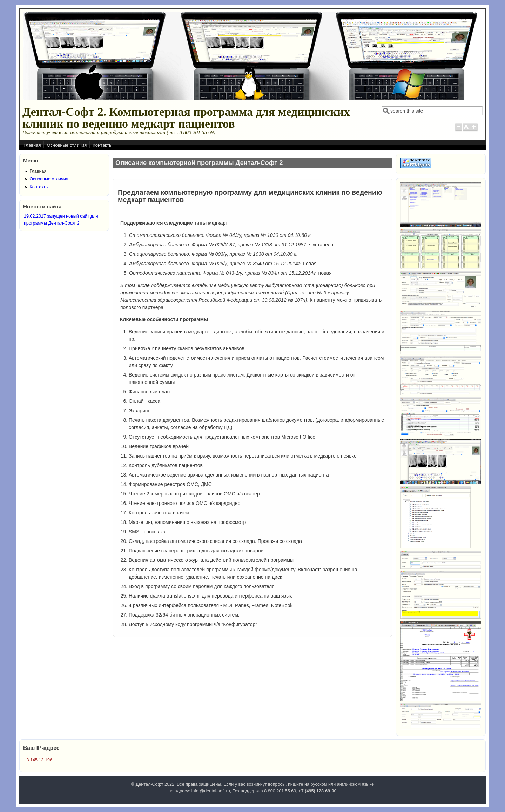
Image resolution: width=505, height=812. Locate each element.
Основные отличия (67, 145)
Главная (32, 145)
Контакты (102, 145)
